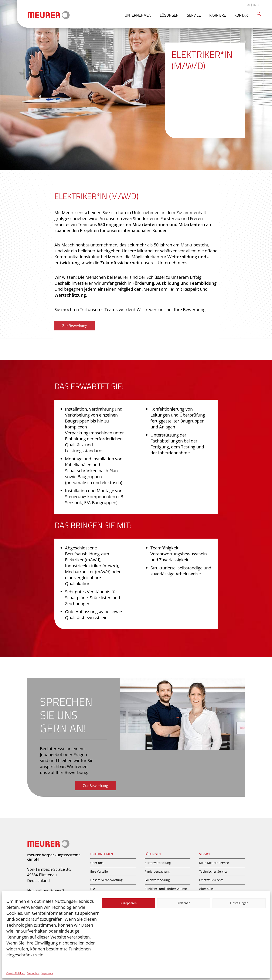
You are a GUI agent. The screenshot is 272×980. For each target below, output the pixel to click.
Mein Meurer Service (214, 863)
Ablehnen (184, 903)
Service (194, 15)
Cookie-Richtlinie (16, 973)
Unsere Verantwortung (106, 880)
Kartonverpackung (158, 863)
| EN (254, 5)
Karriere (218, 15)
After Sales (207, 889)
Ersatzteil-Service (211, 880)
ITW (93, 889)
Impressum (47, 973)
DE (249, 5)
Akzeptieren (129, 903)
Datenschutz (33, 973)
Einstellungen (239, 903)
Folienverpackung (157, 880)
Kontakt (242, 15)
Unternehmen (138, 15)
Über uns (97, 863)
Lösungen (169, 15)
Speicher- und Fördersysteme (166, 889)
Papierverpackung (158, 871)
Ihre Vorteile (99, 871)
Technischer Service (213, 871)
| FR (259, 5)
